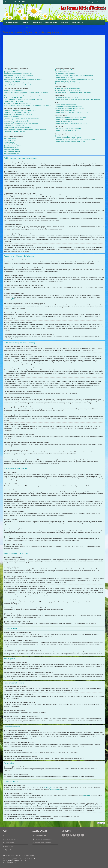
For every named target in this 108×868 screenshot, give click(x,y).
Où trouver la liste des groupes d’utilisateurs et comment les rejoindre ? (75, 76)
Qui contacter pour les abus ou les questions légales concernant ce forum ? (76, 140)
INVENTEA (23, 861)
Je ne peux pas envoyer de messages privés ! (68, 88)
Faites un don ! (75, 22)
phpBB (12, 299)
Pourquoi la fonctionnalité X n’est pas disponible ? (69, 138)
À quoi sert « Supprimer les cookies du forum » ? (17, 85)
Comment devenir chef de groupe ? (65, 77)
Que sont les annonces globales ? (13, 146)
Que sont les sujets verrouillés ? (13, 151)
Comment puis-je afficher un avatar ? (14, 101)
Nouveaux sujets (10, 846)
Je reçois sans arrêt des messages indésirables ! (68, 90)
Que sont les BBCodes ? (10, 138)
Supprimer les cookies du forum (43, 839)
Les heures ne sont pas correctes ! (13, 94)
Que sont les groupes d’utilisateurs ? (65, 74)
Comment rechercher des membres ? (65, 110)
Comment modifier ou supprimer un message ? (17, 112)
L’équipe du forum (37, 22)
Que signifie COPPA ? (10, 72)
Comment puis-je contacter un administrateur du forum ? (71, 142)
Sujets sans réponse (51, 22)
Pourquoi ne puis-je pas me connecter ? (15, 77)
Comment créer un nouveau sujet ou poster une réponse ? (20, 111)
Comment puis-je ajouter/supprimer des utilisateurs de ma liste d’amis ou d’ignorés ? (78, 99)
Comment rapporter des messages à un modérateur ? (19, 127)
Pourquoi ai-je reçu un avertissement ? (14, 126)
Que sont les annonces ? (11, 148)
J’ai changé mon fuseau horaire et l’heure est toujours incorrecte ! (22, 96)
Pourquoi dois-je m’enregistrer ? (13, 70)
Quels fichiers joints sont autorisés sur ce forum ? (69, 129)
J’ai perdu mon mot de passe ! (12, 81)
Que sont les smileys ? (10, 142)
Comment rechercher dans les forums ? (66, 105)
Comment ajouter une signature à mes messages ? (18, 114)
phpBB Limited (48, 787)
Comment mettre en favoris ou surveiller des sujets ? (70, 120)
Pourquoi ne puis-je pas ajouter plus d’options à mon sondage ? (21, 118)
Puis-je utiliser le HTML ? (11, 140)
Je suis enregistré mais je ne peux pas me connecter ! (19, 76)
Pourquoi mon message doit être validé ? (15, 131)
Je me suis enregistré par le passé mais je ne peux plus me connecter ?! (24, 79)
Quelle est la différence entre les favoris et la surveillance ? (71, 118)
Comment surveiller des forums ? (64, 121)
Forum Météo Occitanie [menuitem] (12, 22)
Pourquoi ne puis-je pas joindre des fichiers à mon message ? (21, 124)
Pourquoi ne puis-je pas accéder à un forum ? (16, 122)
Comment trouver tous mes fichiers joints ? (67, 131)
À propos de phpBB (55, 789)
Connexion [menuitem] (100, 2)
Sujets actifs (64, 22)
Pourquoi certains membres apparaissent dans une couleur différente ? (75, 79)
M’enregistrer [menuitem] (92, 2)
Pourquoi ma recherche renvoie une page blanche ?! (70, 109)
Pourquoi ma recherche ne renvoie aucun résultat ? (69, 107)
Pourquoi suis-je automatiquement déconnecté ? (17, 83)
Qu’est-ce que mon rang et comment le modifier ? (17, 103)
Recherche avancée (40, 835)
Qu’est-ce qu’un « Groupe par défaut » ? (66, 81)
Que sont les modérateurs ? (63, 72)
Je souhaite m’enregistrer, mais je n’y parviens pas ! (18, 74)
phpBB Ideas (87, 795)
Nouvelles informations (11, 839)
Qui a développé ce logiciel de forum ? (66, 136)
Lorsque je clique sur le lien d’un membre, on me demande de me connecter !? (27, 105)
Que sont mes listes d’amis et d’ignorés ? (66, 98)
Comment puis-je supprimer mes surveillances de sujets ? (71, 123)
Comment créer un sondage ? (12, 116)
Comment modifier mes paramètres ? (14, 90)
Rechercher (25, 22)
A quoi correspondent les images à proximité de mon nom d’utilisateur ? (23, 100)
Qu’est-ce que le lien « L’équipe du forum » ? (67, 83)
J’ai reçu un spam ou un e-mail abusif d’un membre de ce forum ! (73, 92)
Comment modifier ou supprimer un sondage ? (16, 120)
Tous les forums (9, 843)
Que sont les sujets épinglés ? (12, 150)
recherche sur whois (9, 805)
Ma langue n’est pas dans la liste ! (13, 98)
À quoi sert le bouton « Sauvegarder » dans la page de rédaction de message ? (26, 129)
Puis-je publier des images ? (12, 144)
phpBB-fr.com (13, 863)
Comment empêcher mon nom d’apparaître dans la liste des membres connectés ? (26, 92)
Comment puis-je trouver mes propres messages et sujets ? (71, 112)
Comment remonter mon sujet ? (12, 133)
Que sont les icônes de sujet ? (12, 153)
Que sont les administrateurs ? (63, 70)
